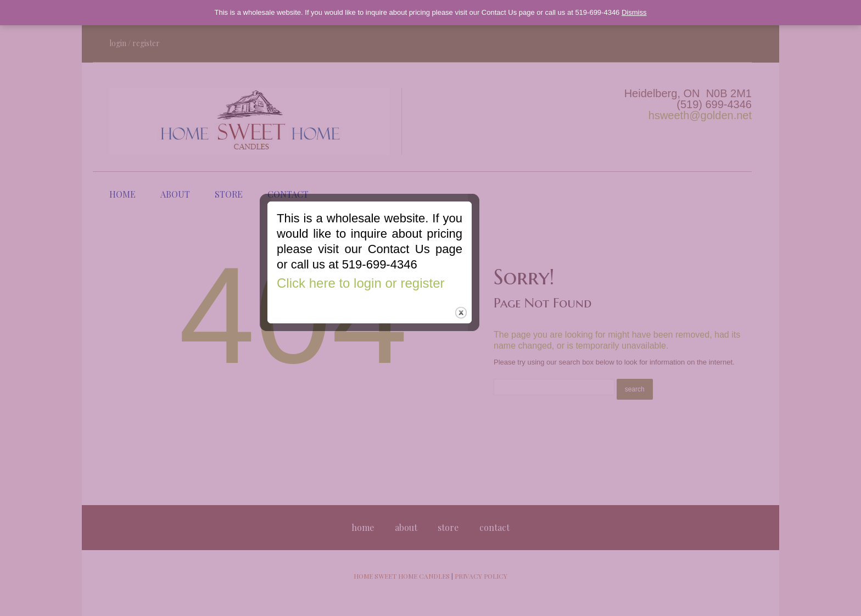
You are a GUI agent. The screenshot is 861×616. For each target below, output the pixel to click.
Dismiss (634, 12)
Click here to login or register (421, 326)
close (522, 355)
